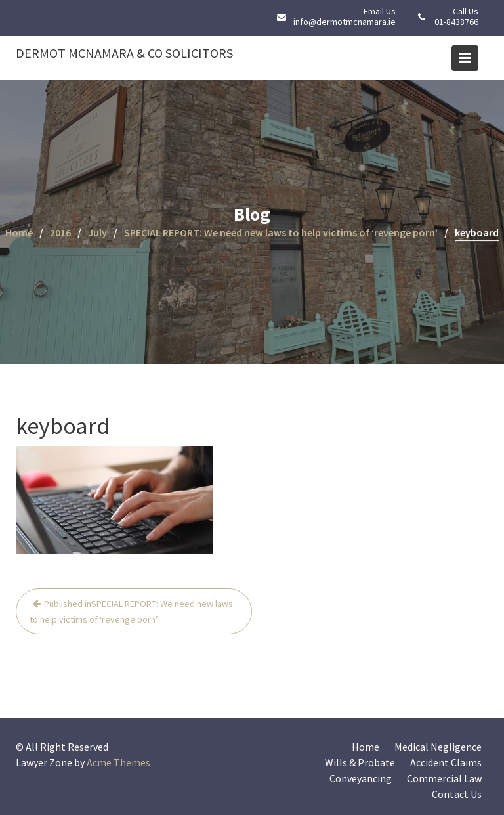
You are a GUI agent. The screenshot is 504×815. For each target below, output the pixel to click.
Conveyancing (361, 778)
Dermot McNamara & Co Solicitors (124, 53)
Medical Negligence (438, 747)
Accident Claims (446, 762)
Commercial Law (444, 778)
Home (366, 747)
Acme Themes (118, 762)
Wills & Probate (360, 762)
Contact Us (457, 794)
